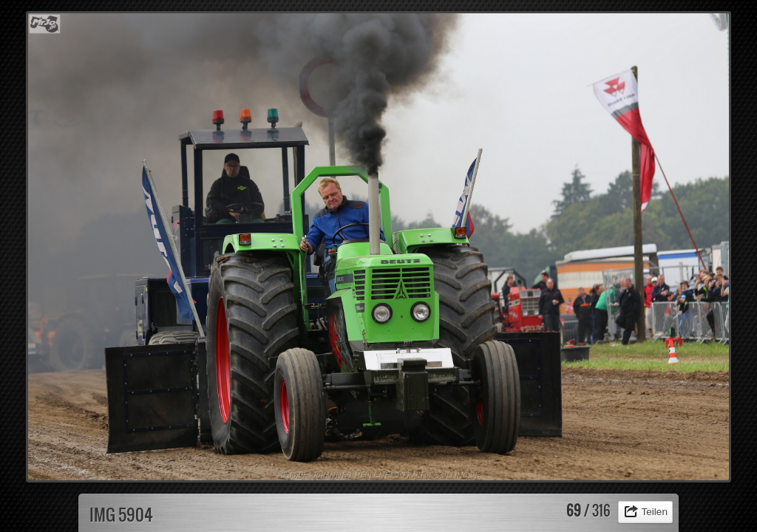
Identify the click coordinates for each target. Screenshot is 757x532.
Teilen (654, 512)
